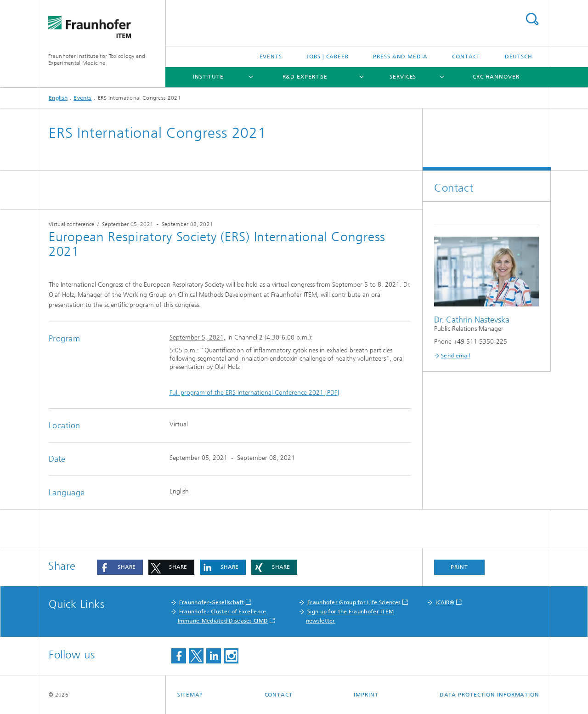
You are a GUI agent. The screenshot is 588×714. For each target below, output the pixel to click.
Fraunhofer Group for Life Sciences (354, 602)
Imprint (366, 695)
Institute (208, 77)
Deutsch (519, 57)
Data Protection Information (489, 695)
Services (403, 77)
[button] (120, 567)
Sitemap (190, 695)
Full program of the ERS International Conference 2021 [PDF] (254, 393)
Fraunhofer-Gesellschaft (212, 602)
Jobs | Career (328, 57)
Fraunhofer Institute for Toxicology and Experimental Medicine (97, 59)
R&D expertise (305, 77)
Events (271, 57)
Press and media (400, 57)
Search (532, 19)
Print (459, 567)
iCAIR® (445, 602)
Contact (466, 57)
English (58, 98)
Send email (456, 356)
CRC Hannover (496, 77)
